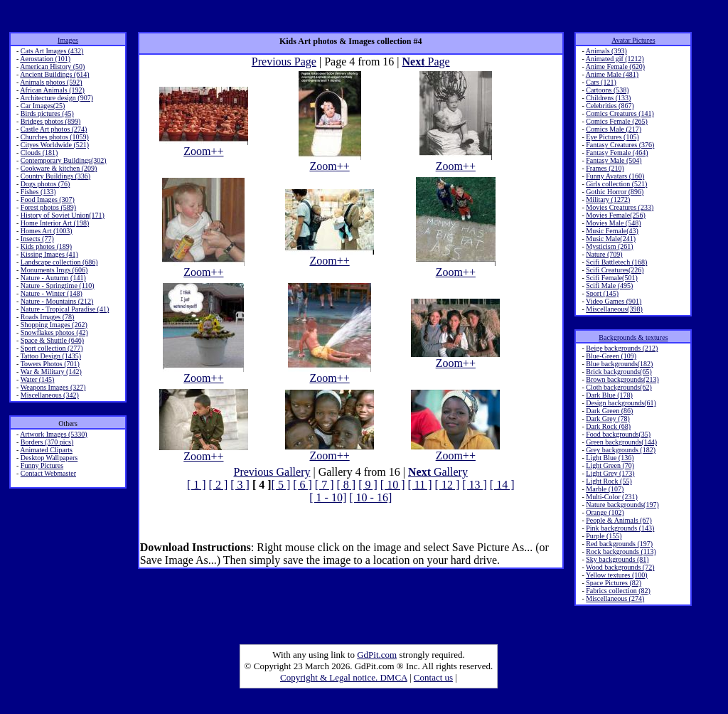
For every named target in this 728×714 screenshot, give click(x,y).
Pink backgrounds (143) (620, 528)
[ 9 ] (368, 485)
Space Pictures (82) (614, 583)
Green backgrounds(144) (621, 442)
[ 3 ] (240, 485)
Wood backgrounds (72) (620, 567)
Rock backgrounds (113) (621, 552)
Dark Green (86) (609, 411)
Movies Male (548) (613, 223)
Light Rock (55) (609, 481)
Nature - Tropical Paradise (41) (65, 309)
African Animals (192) (52, 90)
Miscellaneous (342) (50, 395)
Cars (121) (601, 82)
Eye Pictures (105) (612, 137)
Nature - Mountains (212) (57, 301)
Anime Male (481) (612, 74)
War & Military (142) (51, 372)
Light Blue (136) (610, 458)
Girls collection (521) (616, 184)
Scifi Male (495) (609, 286)
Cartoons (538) (607, 90)
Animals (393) (606, 51)
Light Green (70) (610, 465)
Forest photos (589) (48, 207)
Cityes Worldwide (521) (55, 145)
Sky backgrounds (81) (617, 559)
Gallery (438, 472)
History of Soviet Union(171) (63, 215)
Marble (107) (605, 489)
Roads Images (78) (48, 317)
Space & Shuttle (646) (52, 340)
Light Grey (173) (610, 473)
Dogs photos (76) (45, 184)
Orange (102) (605, 512)
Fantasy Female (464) (617, 153)
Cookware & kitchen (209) (59, 168)
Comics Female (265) (617, 121)
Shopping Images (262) (54, 325)
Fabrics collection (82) (618, 591)
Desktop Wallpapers (49, 458)
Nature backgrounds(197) (622, 505)
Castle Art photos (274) (54, 129)
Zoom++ (204, 146)
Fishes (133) (38, 192)
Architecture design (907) (57, 98)
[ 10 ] (393, 485)
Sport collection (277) (52, 348)
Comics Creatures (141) (620, 113)
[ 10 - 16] (370, 497)
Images (68, 40)
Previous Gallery (272, 472)
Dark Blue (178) (609, 395)
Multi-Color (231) (612, 497)
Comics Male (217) (614, 129)
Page (426, 62)
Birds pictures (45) (47, 113)
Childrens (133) (608, 98)
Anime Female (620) (615, 66)
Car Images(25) (43, 106)
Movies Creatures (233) (620, 207)
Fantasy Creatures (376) (620, 145)
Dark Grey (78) (608, 419)
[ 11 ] (419, 485)
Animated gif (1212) (615, 59)
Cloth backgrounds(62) (619, 387)
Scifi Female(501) (611, 278)
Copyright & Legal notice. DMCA (344, 677)
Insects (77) (37, 239)
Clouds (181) (39, 153)
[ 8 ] (347, 485)
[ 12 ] (448, 485)
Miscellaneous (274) (615, 598)
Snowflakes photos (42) (54, 332)
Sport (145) (602, 293)
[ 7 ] (325, 485)
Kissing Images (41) (49, 254)
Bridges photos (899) (50, 121)
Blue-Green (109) (611, 356)
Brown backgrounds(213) (622, 379)
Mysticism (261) (609, 246)
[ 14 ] (502, 485)
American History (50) (52, 66)
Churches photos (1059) (55, 137)
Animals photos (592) (51, 82)
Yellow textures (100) (617, 575)
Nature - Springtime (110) (58, 286)
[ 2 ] (219, 485)
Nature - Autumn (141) (53, 278)
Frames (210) (605, 168)
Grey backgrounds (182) (621, 450)
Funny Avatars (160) (615, 176)
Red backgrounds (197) (619, 544)
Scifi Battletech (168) (616, 262)
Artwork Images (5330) (53, 434)
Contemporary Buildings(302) (64, 160)
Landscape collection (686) (59, 262)
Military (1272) (608, 199)
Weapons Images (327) (53, 387)
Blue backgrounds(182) (619, 364)
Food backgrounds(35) (618, 434)
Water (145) (38, 379)
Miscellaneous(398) (614, 309)
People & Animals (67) (619, 520)
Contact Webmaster (48, 473)
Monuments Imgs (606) (54, 270)
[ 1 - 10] (328, 497)
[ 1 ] (197, 485)
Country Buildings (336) (55, 176)
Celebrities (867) (610, 106)
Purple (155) (604, 536)
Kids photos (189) (46, 246)
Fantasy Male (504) (614, 160)
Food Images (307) (48, 199)
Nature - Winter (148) (52, 293)
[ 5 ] (281, 485)
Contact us (433, 677)
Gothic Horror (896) (615, 192)
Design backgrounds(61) (621, 403)
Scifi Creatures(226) (615, 270)
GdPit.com (377, 655)
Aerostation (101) (45, 59)
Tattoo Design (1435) (51, 356)
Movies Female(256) (616, 215)
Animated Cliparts (46, 450)
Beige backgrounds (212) (622, 348)
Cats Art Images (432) (52, 51)
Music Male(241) (611, 239)
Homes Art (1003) (47, 231)
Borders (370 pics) (47, 442)
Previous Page (284, 62)
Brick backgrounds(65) (619, 372)
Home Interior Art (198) (55, 223)
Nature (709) (604, 254)
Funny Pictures (42, 465)
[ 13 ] (475, 485)
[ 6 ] (303, 485)
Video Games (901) (614, 301)
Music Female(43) (612, 231)
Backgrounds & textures (633, 337)
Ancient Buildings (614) (54, 74)
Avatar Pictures (633, 40)
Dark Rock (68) (608, 426)
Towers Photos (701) (50, 364)
